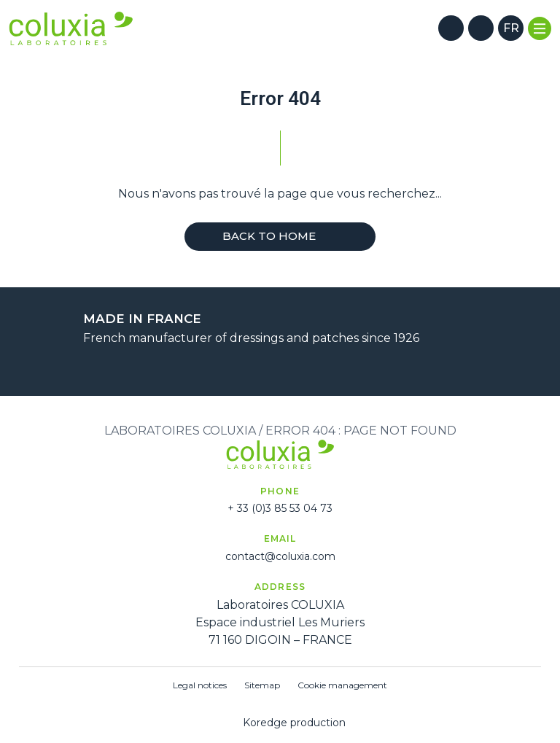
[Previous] (262, 369)
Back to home (280, 236)
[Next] (298, 369)
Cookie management (342, 685)
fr (511, 28)
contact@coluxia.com (280, 556)
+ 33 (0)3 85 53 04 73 (280, 508)
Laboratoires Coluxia (180, 431)
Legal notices (200, 685)
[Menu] (540, 28)
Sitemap (262, 685)
